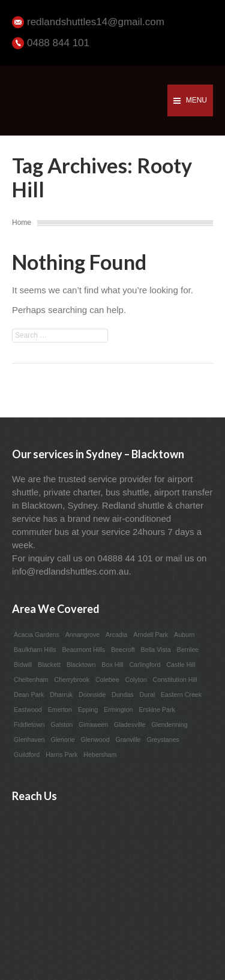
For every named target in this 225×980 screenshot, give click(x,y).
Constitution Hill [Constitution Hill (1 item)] (175, 680)
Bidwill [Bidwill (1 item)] (23, 665)
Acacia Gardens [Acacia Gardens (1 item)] (37, 635)
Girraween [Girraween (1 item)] (93, 725)
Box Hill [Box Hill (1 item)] (112, 665)
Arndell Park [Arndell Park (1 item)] (151, 635)
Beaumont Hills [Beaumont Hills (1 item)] (83, 650)
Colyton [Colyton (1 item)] (136, 680)
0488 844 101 (58, 43)
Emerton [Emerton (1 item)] (60, 710)
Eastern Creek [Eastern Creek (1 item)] (181, 695)
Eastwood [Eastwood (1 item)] (28, 710)
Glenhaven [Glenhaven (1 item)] (29, 739)
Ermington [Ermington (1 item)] (118, 710)
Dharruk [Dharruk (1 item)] (61, 695)
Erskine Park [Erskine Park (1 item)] (157, 710)
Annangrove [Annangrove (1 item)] (82, 635)
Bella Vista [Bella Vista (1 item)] (156, 650)
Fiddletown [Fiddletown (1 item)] (29, 725)
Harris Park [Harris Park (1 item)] (61, 754)
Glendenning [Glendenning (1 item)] (169, 725)
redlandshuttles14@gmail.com (96, 22)
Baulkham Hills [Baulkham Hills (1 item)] (35, 650)
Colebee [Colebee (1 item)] (107, 680)
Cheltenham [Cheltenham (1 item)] (31, 680)
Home (22, 223)
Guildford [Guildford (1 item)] (27, 754)
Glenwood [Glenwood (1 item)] (95, 739)
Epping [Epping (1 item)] (88, 710)
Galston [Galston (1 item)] (61, 725)
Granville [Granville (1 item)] (128, 739)
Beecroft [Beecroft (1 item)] (123, 650)
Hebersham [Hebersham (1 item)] (100, 754)
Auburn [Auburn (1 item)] (184, 635)
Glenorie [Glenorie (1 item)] (62, 739)
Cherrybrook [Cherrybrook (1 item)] (72, 680)
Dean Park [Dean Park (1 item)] (29, 695)
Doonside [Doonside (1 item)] (92, 695)
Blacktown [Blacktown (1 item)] (81, 665)
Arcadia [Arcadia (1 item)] (116, 635)
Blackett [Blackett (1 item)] (49, 665)
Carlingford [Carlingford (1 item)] (145, 665)
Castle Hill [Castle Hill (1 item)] (181, 665)
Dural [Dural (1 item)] (147, 695)
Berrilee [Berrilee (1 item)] (188, 650)
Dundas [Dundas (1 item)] (123, 695)
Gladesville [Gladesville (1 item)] (130, 725)
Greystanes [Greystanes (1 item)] (163, 739)
